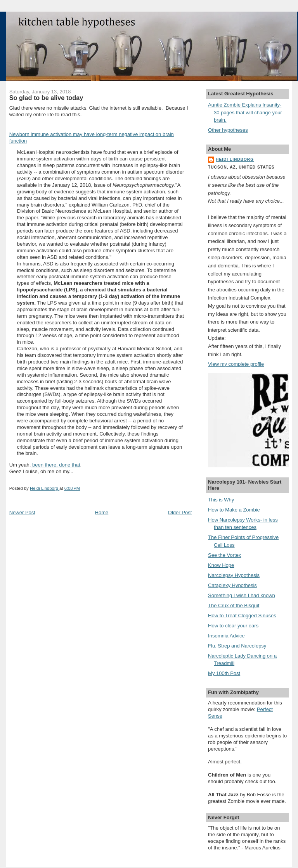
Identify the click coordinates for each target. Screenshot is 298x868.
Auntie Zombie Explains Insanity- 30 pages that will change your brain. (245, 112)
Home (102, 512)
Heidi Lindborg (235, 159)
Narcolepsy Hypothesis (234, 575)
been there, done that (55, 465)
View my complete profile (236, 364)
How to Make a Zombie (234, 510)
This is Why (221, 500)
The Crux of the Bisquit (234, 605)
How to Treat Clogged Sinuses (242, 616)
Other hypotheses (228, 130)
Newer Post (22, 512)
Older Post (180, 512)
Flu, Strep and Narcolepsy (237, 646)
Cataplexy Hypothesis (232, 585)
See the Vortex (224, 555)
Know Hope (221, 565)
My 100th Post (224, 673)
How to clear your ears (233, 626)
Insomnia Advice (226, 636)
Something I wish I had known (242, 595)
